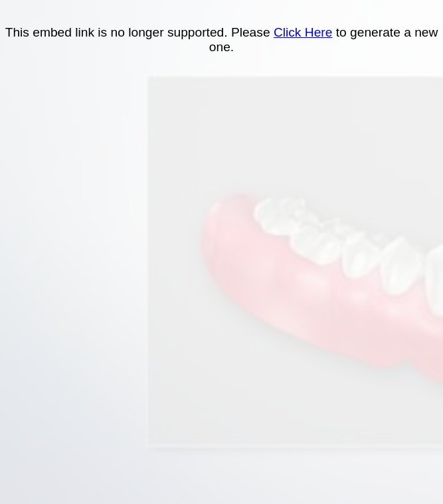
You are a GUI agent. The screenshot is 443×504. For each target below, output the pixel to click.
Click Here (303, 32)
